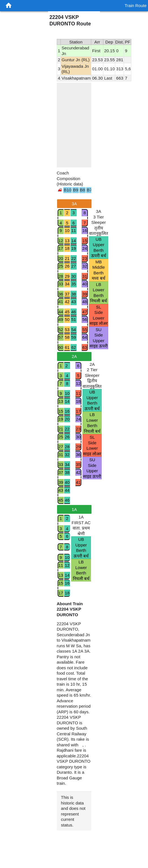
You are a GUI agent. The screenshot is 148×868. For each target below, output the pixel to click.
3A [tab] (74, 204)
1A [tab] (74, 509)
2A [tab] (74, 356)
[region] (74, 125)
